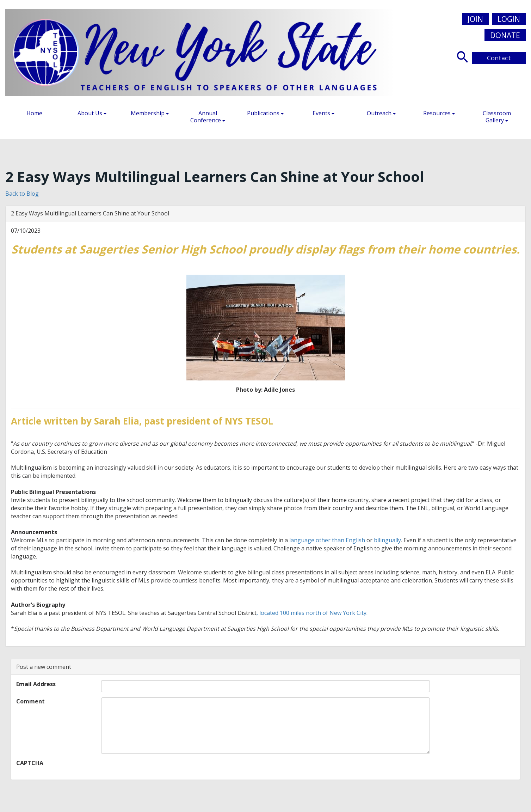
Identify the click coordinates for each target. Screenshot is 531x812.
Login (509, 19)
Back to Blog (22, 194)
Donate (505, 35)
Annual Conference (208, 117)
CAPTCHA (30, 763)
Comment (30, 701)
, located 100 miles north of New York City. (312, 613)
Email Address (36, 684)
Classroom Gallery (497, 117)
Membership (150, 113)
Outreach (381, 113)
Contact (499, 58)
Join (475, 19)
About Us (92, 113)
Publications (265, 113)
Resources (439, 113)
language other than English (327, 540)
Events (323, 113)
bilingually (387, 540)
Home (34, 113)
